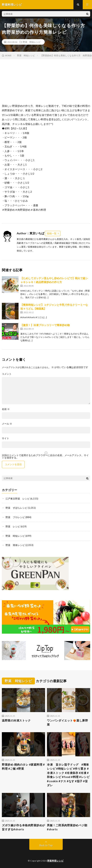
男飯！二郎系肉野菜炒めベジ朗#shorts (67, 827)
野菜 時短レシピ (32, 42)
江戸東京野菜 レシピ (18, 499)
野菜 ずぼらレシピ (16, 508)
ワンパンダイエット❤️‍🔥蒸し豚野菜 (67, 723)
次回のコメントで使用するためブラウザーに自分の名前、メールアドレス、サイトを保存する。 (45, 457)
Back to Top (46, 845)
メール (7, 424)
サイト (5, 438)
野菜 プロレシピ (15, 517)
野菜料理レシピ (55, 861)
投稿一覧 (52, 233)
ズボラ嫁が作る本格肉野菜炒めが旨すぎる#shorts (23, 827)
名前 (6, 409)
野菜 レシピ (13, 526)
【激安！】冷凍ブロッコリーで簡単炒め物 (45, 325)
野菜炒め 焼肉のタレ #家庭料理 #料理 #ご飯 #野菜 (23, 767)
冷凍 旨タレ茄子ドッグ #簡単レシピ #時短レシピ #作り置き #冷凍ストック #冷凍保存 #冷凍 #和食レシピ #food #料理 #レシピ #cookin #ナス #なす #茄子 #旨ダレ (68, 775)
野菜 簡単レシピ (15, 545)
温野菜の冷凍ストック (16, 720)
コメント (7, 374)
